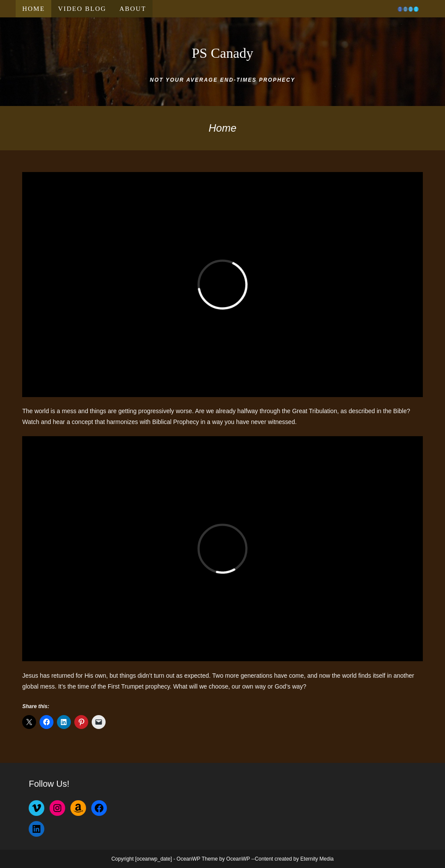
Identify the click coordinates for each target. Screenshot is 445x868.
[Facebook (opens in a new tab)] (400, 9)
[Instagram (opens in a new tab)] (405, 9)
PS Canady (222, 53)
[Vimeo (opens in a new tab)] (416, 9)
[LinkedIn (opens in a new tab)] (411, 9)
